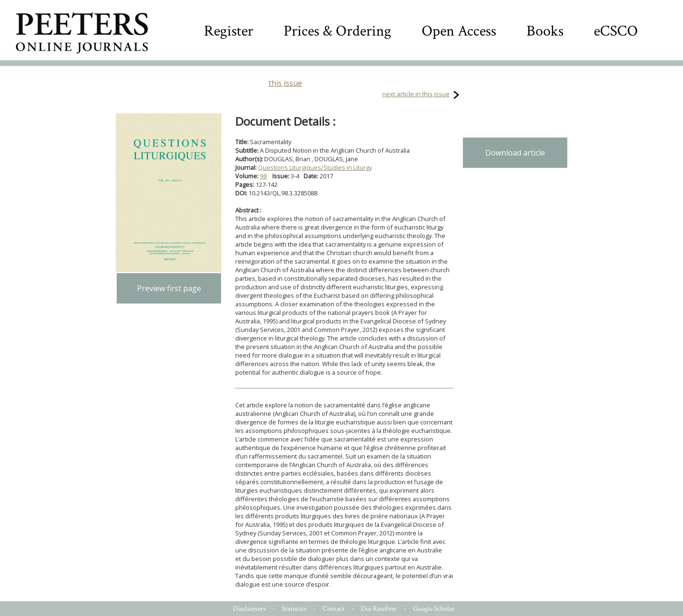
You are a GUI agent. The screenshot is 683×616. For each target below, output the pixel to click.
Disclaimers (249, 609)
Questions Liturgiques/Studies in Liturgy (315, 167)
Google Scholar (434, 609)
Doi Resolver (379, 609)
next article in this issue (416, 94)
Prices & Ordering (337, 31)
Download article (515, 153)
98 (263, 176)
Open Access (459, 31)
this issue (285, 83)
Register (229, 31)
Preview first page (169, 288)
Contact (334, 609)
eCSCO (616, 31)
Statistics (294, 609)
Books (545, 31)
